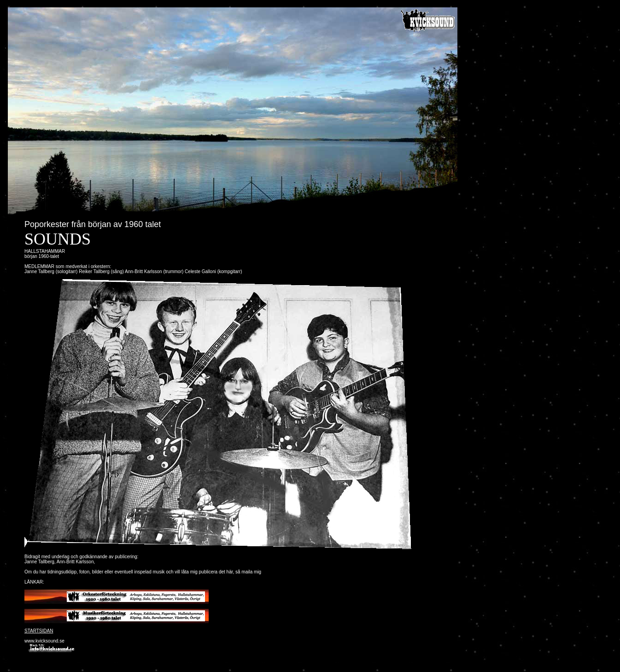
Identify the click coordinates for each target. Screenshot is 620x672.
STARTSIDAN (39, 631)
